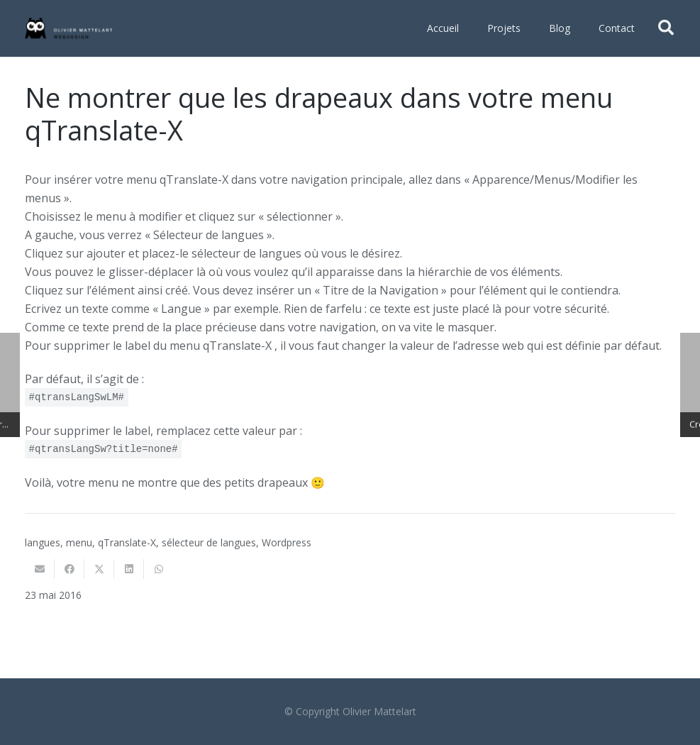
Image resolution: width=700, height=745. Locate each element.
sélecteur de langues (209, 542)
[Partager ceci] (70, 569)
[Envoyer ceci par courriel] (40, 569)
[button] (666, 28)
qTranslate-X (127, 542)
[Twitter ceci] (99, 569)
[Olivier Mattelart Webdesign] (69, 28)
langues (43, 542)
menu (79, 542)
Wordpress (287, 542)
